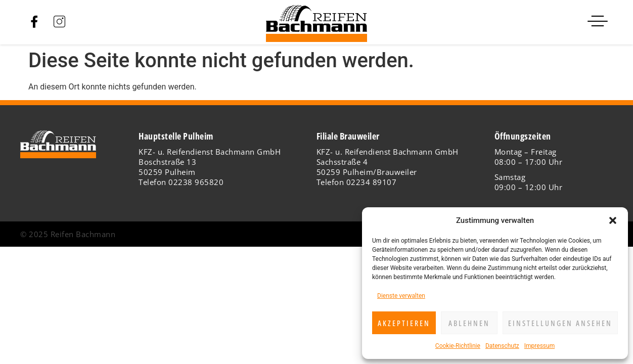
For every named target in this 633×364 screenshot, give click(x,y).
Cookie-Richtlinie (458, 346)
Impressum (539, 346)
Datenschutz (502, 346)
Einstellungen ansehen (560, 323)
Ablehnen (469, 323)
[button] (613, 220)
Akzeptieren (404, 323)
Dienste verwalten (401, 296)
